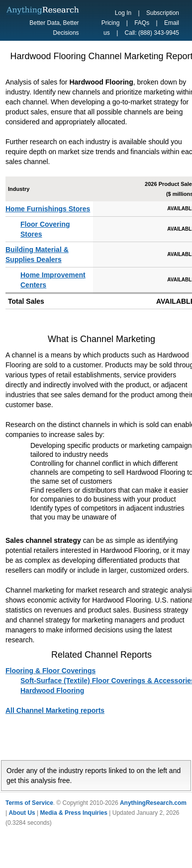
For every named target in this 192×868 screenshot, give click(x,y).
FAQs (142, 23)
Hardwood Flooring (52, 691)
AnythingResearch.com (153, 803)
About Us (22, 813)
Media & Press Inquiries (74, 813)
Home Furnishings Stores (48, 209)
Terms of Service (29, 803)
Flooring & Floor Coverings (50, 671)
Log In (123, 13)
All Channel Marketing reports (55, 710)
